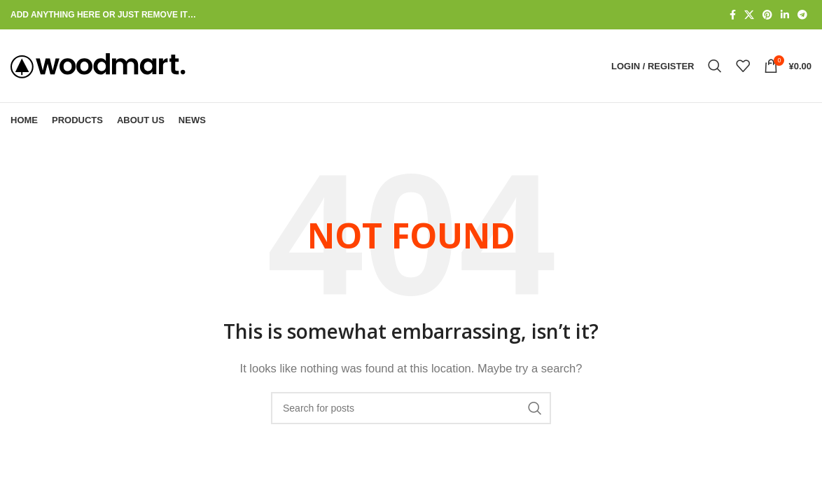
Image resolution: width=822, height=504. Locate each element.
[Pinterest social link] (767, 15)
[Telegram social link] (802, 15)
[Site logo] (98, 65)
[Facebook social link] (733, 15)
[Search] (715, 66)
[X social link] (749, 15)
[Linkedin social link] (785, 15)
